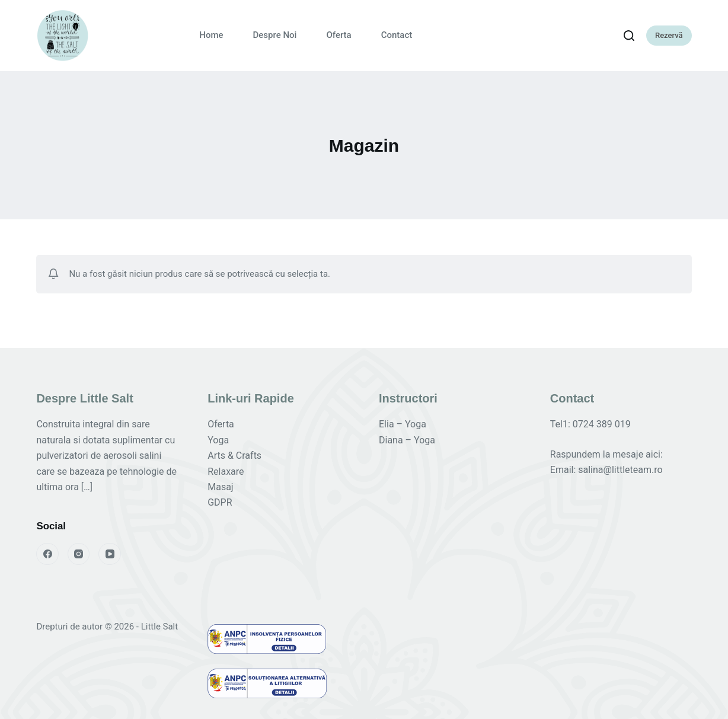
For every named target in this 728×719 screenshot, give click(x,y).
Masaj (220, 487)
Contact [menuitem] (397, 35)
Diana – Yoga (407, 440)
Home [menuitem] (211, 35)
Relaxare (226, 472)
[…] (87, 487)
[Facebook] (47, 554)
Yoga (218, 440)
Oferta (221, 424)
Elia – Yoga (403, 424)
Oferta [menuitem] (339, 35)
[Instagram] (79, 554)
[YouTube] (110, 554)
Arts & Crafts (234, 456)
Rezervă (669, 35)
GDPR (220, 502)
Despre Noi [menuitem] (275, 35)
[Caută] (629, 36)
